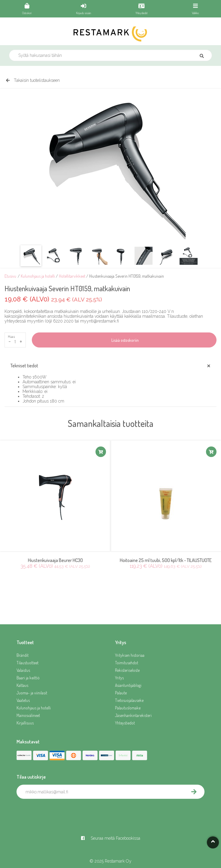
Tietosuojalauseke (129, 700)
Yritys (119, 678)
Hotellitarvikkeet (72, 276)
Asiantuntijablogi (128, 685)
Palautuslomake (128, 708)
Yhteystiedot (125, 723)
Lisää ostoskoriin (124, 340)
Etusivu (10, 276)
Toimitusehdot (127, 663)
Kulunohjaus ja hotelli (38, 276)
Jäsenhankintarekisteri (133, 715)
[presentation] (62, 812)
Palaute (121, 693)
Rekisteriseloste (127, 670)
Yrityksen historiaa (130, 655)
